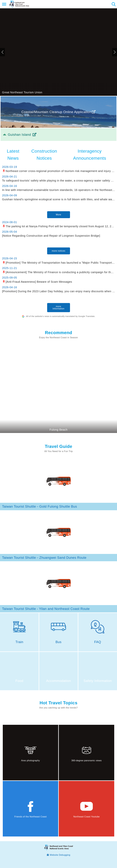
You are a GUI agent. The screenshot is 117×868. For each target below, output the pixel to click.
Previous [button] (2, 52)
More (58, 215)
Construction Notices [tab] (44, 155)
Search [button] (114, 4)
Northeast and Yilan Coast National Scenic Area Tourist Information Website (19, 4)
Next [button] (115, 52)
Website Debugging (60, 855)
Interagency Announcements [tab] (90, 155)
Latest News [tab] (13, 155)
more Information (58, 308)
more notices (58, 251)
